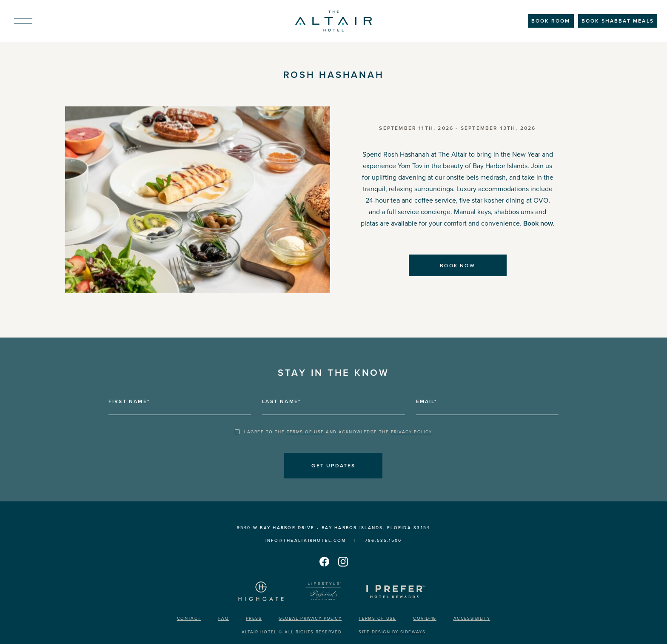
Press (254, 618)
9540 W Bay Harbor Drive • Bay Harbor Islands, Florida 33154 (334, 528)
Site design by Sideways (392, 632)
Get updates (333, 466)
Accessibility (472, 618)
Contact (189, 618)
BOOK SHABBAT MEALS (618, 21)
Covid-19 (425, 618)
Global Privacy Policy (310, 618)
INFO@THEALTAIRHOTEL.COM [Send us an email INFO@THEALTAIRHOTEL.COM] (306, 540)
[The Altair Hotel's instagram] (343, 561)
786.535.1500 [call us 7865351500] (383, 540)
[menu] (23, 21)
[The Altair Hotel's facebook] (324, 561)
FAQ (224, 618)
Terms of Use (305, 432)
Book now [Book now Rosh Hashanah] (457, 266)
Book (551, 21)
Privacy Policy (412, 432)
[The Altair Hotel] (333, 21)
